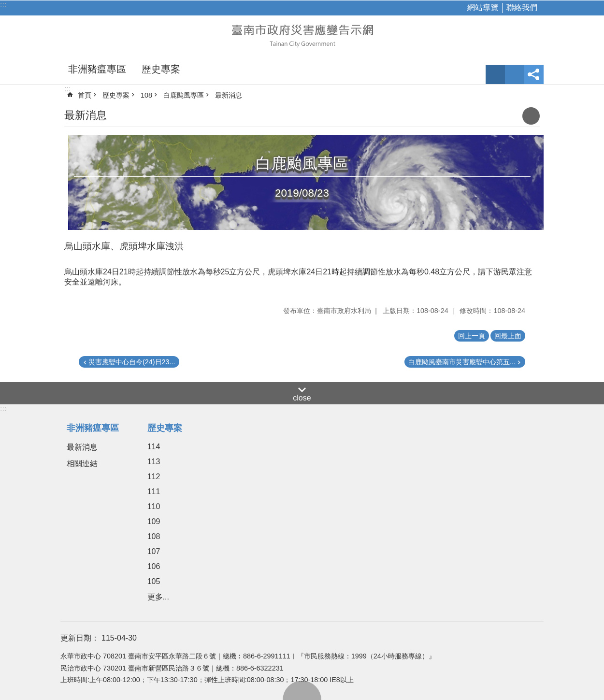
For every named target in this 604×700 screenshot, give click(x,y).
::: (3, 5)
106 (154, 566)
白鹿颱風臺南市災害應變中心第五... (462, 362)
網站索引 (515, 74)
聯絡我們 (522, 7)
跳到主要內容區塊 (5, 5)
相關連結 (82, 464)
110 (154, 507)
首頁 (85, 95)
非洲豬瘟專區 (97, 69)
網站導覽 (483, 7)
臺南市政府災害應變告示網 (302, 35)
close (302, 398)
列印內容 (531, 116)
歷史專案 (161, 69)
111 (154, 492)
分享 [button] (534, 74)
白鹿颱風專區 (184, 95)
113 (154, 462)
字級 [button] (495, 74)
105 (154, 581)
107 (154, 551)
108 (146, 95)
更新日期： (80, 638)
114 (154, 447)
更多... (158, 597)
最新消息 (229, 95)
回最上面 (302, 690)
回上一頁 (472, 336)
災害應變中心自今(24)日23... (132, 362)
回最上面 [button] (508, 336)
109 (154, 521)
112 (154, 477)
